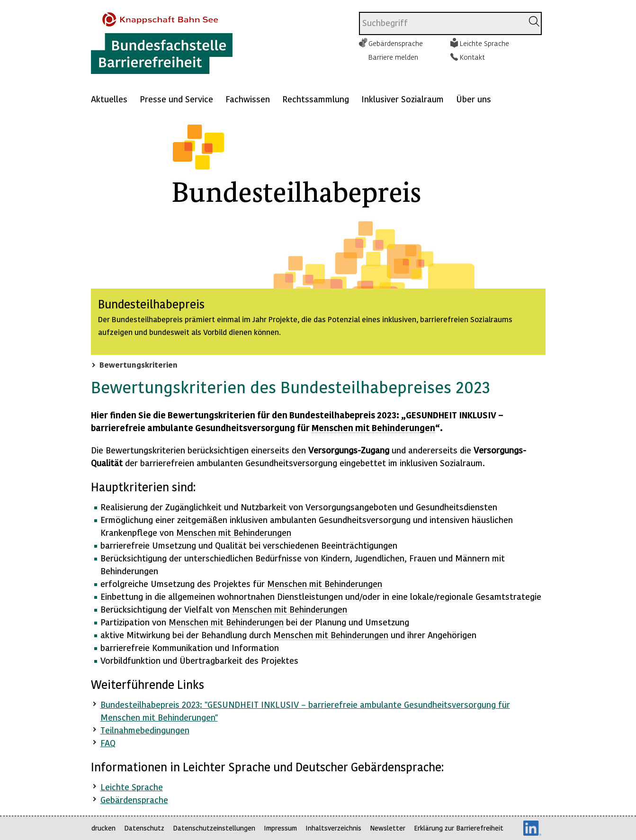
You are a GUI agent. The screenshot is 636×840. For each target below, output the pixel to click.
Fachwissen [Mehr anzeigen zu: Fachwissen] (248, 99)
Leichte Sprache (484, 43)
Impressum (280, 828)
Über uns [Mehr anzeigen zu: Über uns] (474, 99)
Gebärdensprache (396, 43)
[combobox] (441, 23)
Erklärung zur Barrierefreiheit (459, 828)
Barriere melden (393, 57)
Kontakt (472, 57)
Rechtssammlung (316, 99)
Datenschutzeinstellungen (214, 828)
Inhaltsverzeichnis (333, 828)
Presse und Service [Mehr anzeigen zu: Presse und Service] (176, 99)
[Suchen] (534, 21)
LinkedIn (532, 828)
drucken (103, 828)
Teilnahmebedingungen (145, 730)
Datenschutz (144, 828)
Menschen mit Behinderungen (373, 428)
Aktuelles (109, 99)
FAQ (108, 743)
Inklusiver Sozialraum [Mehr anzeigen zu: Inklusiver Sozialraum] (403, 99)
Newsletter (388, 828)
